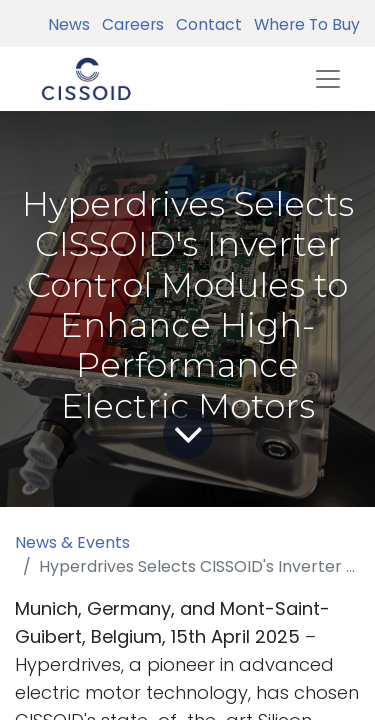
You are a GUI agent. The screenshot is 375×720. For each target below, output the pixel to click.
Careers (129, 24)
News (69, 24)
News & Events (72, 542)
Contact (205, 24)
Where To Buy (303, 24)
